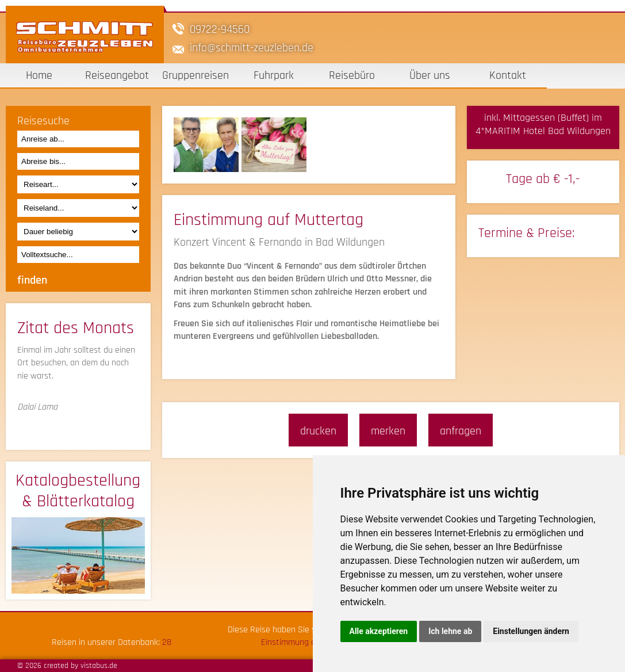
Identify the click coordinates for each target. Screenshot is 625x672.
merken (388, 431)
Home (39, 75)
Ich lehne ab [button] (450, 631)
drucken (318, 431)
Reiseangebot (117, 75)
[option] (208, 144)
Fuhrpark (274, 75)
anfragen (461, 431)
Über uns (430, 75)
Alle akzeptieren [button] (379, 631)
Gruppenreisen (195, 75)
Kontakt (508, 75)
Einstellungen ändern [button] (531, 631)
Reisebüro (352, 75)
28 (167, 642)
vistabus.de (99, 666)
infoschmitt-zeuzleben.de (252, 48)
